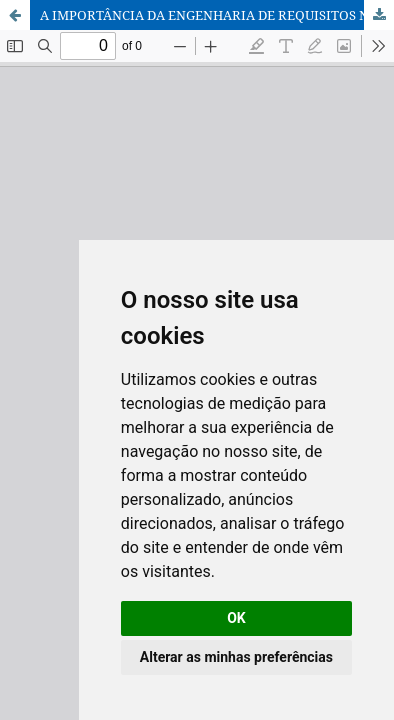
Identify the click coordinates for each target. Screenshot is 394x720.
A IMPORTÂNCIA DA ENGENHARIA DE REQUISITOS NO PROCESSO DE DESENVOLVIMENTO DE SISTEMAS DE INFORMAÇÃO (217, 15)
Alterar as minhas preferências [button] (236, 657)
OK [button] (236, 618)
